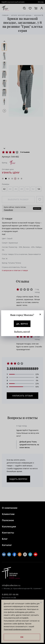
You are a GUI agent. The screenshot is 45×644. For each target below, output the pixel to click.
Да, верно (22, 324)
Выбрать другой (22, 332)
